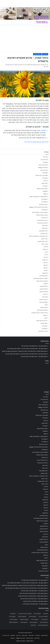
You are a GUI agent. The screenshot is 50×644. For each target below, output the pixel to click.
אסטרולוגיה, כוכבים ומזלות (42, 175)
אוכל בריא (45, 54)
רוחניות (46, 318)
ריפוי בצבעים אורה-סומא (42, 321)
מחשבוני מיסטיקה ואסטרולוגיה (41, 278)
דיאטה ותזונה (45, 183)
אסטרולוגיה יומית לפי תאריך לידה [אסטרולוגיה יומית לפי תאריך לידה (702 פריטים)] (25, 614)
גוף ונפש (46, 181)
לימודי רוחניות (44, 239)
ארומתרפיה (45, 178)
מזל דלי (46, 255)
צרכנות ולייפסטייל (43, 300)
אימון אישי (45, 162)
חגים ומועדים (45, 210)
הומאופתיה (45, 191)
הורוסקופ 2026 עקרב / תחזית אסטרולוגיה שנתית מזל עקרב (34, 599)
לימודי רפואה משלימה (43, 241)
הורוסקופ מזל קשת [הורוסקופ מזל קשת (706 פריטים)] (34, 622)
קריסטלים (45, 315)
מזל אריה (46, 247)
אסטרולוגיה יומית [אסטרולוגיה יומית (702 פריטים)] (37, 614)
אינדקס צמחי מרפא (43, 165)
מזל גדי (46, 252)
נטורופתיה (37, 635)
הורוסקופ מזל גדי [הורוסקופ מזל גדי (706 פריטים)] (12, 617)
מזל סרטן (46, 263)
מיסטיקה (46, 284)
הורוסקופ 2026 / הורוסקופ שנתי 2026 (39, 197)
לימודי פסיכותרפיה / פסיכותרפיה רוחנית (38, 236)
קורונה (46, 305)
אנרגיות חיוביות (44, 170)
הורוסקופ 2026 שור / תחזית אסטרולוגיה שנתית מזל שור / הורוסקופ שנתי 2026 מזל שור (27, 349)
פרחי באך (45, 294)
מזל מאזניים (45, 260)
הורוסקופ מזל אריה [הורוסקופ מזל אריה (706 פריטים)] (32, 617)
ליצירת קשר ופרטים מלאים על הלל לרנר (36, 142)
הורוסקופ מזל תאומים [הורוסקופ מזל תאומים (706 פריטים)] (14, 622)
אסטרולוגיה (45, 173)
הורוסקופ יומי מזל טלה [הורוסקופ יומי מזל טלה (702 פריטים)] (43, 617)
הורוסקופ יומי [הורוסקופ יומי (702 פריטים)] (13, 614)
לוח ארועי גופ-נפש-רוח (42, 223)
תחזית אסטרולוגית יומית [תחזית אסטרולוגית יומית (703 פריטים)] (43, 625)
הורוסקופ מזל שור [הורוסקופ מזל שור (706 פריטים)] (24, 622)
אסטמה (43, 130)
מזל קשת (46, 268)
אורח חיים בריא (44, 160)
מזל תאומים (45, 273)
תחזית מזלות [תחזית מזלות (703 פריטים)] (33, 625)
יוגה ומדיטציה (44, 218)
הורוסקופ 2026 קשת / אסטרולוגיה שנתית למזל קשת (35, 601)
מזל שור (46, 271)
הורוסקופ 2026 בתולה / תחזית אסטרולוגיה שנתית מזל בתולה (34, 593)
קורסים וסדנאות (44, 307)
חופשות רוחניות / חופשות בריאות (40, 212)
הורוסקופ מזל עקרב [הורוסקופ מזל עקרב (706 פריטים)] (44, 622)
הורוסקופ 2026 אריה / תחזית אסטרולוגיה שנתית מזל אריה (34, 357)
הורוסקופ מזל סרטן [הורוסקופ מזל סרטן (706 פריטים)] (14, 619)
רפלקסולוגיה (45, 329)
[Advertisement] (25, 377)
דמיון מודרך (45, 186)
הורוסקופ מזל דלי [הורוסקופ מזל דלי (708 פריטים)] (44, 619)
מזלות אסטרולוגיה (43, 276)
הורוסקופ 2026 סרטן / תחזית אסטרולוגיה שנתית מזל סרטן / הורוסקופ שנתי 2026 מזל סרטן (27, 354)
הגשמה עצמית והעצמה (42, 189)
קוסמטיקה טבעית (44, 302)
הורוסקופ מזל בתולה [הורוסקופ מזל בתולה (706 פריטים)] (22, 617)
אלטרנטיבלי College (43, 168)
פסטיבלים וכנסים (44, 292)
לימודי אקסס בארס (43, 231)
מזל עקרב (45, 265)
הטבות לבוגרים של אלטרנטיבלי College (38, 207)
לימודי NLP (45, 226)
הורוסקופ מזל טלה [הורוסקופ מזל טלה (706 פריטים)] (35, 619)
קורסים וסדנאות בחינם (42, 310)
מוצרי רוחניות (45, 244)
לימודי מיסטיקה (44, 234)
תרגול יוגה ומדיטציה (43, 331)
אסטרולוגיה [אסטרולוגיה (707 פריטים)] (45, 614)
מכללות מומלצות (44, 286)
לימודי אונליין (45, 228)
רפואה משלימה (37, 54)
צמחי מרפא (45, 297)
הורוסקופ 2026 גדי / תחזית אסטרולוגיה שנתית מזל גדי (35, 604)
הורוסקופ (45, 194)
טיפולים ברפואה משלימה (42, 215)
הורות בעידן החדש (43, 205)
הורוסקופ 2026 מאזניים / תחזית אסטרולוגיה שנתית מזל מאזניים (33, 596)
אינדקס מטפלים (30, 638)
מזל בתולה (45, 249)
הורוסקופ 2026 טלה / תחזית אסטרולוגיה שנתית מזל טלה (34, 346)
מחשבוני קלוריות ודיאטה (42, 281)
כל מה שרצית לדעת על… (42, 220)
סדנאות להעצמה (44, 289)
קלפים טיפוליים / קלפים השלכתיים (40, 313)
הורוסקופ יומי (45, 199)
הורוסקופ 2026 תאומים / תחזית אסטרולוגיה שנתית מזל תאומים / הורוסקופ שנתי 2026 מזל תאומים (25, 351)
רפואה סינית (45, 326)
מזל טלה (46, 257)
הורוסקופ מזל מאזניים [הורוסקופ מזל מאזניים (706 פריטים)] (24, 619)
